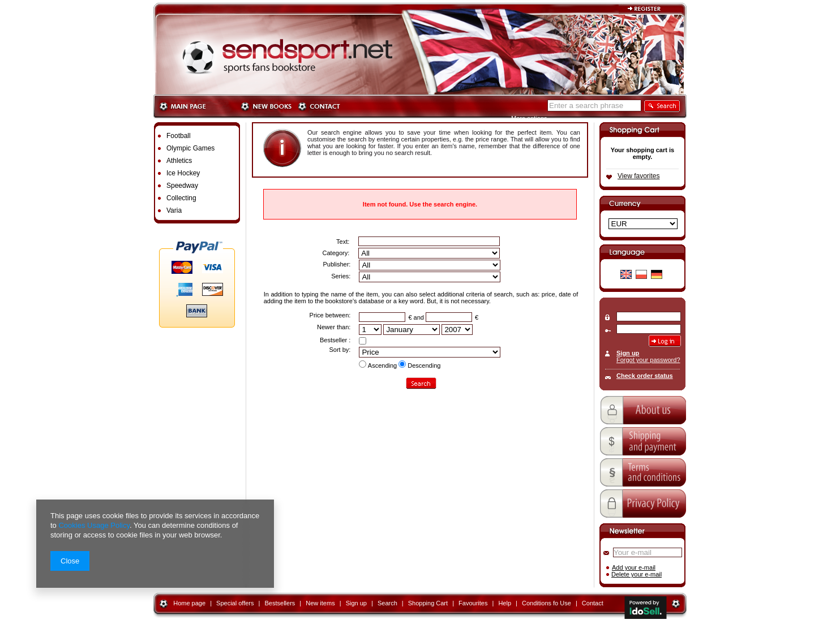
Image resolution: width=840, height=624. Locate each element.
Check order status (645, 376)
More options (529, 118)
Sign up (628, 353)
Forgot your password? (648, 360)
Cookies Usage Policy (94, 525)
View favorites (638, 176)
